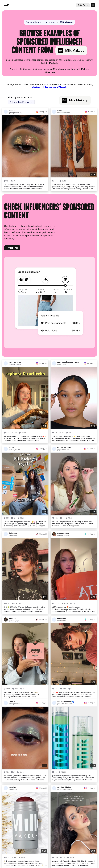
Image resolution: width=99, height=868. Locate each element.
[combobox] (21, 102)
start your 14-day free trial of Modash (49, 87)
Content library (33, 22)
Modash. (54, 63)
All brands (50, 22)
